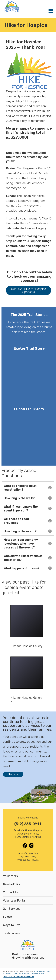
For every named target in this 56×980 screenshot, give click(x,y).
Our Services (12, 909)
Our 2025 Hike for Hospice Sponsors (29, 290)
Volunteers (10, 876)
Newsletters (11, 884)
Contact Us (11, 892)
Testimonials (11, 933)
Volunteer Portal (14, 901)
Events (8, 917)
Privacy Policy (40, 971)
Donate (13, 774)
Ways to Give (12, 925)
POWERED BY (19, 977)
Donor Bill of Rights (21, 973)
